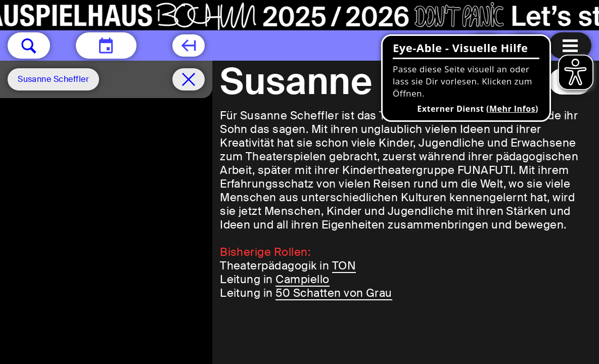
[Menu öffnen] (570, 45)
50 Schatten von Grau (334, 293)
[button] (29, 45)
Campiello (302, 279)
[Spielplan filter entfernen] (189, 79)
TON (344, 266)
